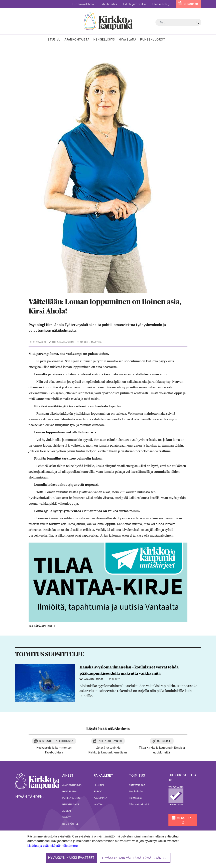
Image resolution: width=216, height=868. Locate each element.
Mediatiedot (136, 791)
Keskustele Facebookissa (56, 741)
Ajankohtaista (72, 785)
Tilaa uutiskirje (161, 4)
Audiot (67, 811)
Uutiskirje (164, 741)
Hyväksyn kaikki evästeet (71, 858)
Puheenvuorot (72, 798)
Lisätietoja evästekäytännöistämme (53, 846)
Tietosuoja (135, 798)
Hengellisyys (71, 804)
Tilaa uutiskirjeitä (139, 804)
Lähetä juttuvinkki (134, 4)
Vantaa (98, 804)
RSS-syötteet (71, 824)
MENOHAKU (191, 4)
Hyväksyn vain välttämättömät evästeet (135, 858)
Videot (67, 817)
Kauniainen (101, 798)
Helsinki (99, 785)
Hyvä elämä (70, 791)
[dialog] (108, 849)
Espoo (98, 791)
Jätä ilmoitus (108, 4)
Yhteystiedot (137, 785)
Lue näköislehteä (83, 4)
